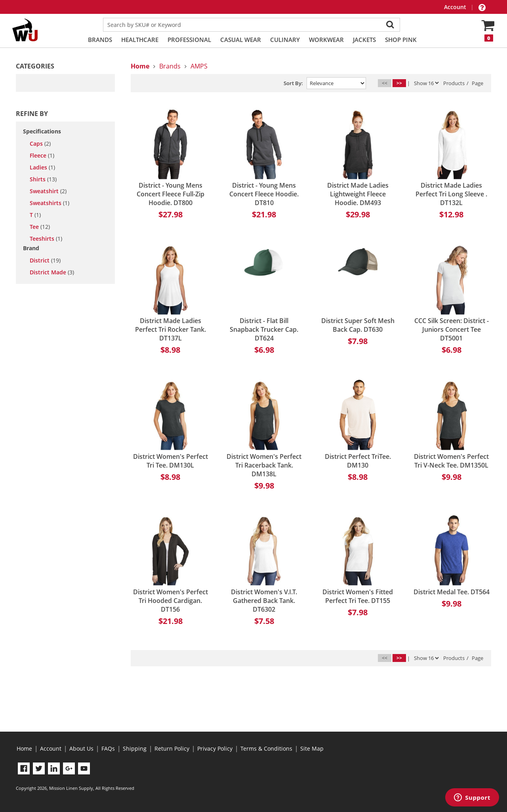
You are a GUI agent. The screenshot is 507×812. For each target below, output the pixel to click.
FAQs (108, 748)
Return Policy (172, 748)
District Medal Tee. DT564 (452, 592)
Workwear (326, 40)
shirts (43, 179)
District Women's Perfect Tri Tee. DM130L (171, 461)
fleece (42, 156)
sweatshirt (48, 191)
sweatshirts (50, 203)
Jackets (364, 40)
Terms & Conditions (266, 748)
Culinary (285, 40)
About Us (81, 748)
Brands (100, 40)
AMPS (199, 66)
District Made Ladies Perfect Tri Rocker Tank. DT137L (171, 329)
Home (24, 748)
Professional (189, 40)
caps (40, 144)
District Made (52, 272)
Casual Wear (241, 40)
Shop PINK (401, 40)
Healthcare (140, 40)
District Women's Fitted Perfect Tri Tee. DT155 (358, 596)
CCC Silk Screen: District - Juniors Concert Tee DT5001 (452, 329)
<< (385, 83)
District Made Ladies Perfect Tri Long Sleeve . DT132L (451, 194)
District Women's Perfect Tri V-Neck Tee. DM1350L (451, 461)
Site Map (312, 748)
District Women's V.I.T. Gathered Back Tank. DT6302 (264, 601)
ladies (42, 167)
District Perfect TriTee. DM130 (358, 461)
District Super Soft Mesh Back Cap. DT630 (358, 325)
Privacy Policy (215, 748)
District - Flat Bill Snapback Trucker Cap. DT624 (264, 329)
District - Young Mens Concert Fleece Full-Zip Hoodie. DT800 (171, 194)
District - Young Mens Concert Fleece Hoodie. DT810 (264, 194)
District (45, 261)
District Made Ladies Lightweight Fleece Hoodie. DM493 (358, 194)
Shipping (135, 748)
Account (456, 7)
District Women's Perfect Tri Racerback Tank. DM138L (264, 465)
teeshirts (46, 239)
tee (40, 227)
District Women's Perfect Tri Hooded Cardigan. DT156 (171, 601)
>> (399, 83)
